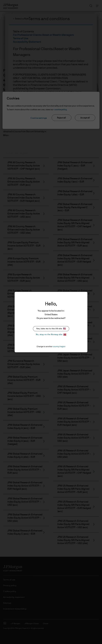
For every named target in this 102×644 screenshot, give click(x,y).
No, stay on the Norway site (51, 335)
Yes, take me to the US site (51, 329)
